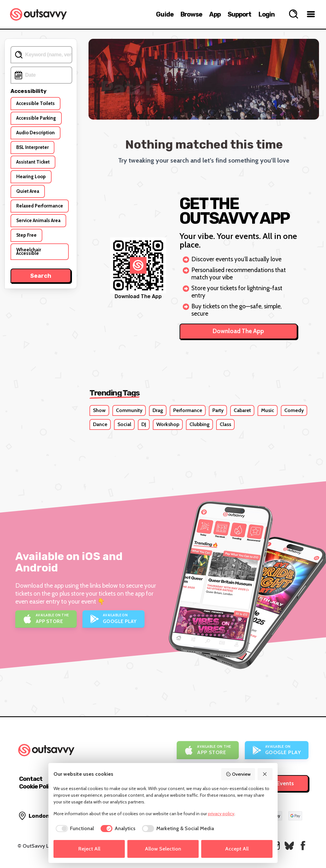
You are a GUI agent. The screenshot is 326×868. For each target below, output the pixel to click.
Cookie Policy (37, 786)
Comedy (294, 410)
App (215, 14)
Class (225, 424)
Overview (238, 774)
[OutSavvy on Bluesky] (289, 846)
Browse (191, 14)
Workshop (168, 424)
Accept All (237, 849)
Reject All (89, 849)
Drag (158, 410)
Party (218, 410)
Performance (188, 410)
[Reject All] (265, 774)
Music (268, 410)
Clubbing (199, 424)
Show (99, 410)
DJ (144, 424)
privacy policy (221, 814)
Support (240, 14)
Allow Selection (163, 849)
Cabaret (242, 410)
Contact (31, 779)
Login (267, 14)
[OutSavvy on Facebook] (303, 846)
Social (124, 424)
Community (129, 410)
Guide (165, 14)
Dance (100, 424)
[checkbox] (74, 829)
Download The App (238, 331)
